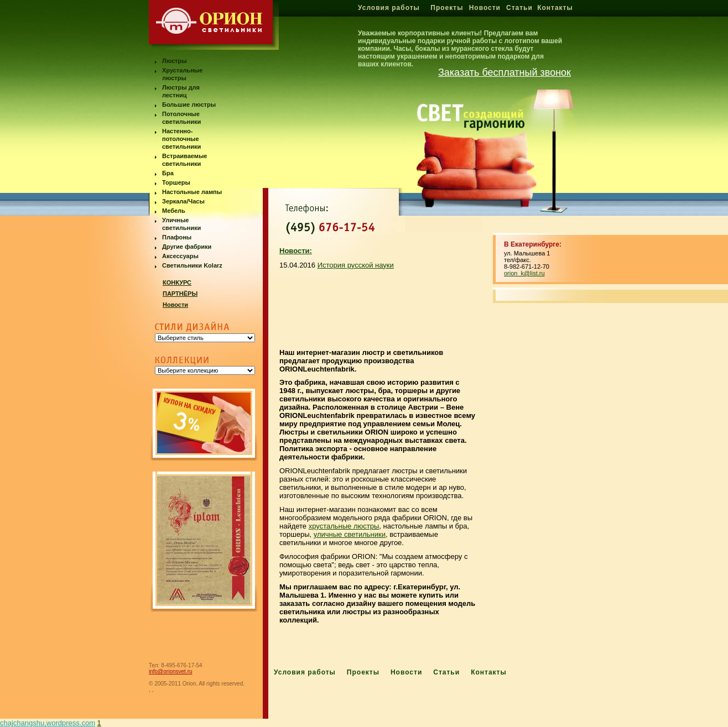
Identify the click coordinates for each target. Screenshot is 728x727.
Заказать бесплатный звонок (505, 72)
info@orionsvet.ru (171, 671)
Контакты (555, 8)
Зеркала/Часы (183, 201)
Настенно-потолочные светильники (181, 139)
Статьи (519, 8)
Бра (168, 173)
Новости (485, 8)
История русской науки (356, 265)
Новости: (296, 251)
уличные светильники (350, 534)
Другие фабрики (187, 247)
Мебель (174, 211)
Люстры (175, 61)
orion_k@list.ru (524, 273)
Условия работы (389, 8)
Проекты (447, 8)
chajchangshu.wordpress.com (48, 723)
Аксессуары (180, 256)
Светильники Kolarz (192, 265)
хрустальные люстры (344, 526)
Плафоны (177, 237)
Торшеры (176, 182)
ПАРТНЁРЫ (180, 294)
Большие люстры (189, 104)
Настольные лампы (192, 192)
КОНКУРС (177, 283)
